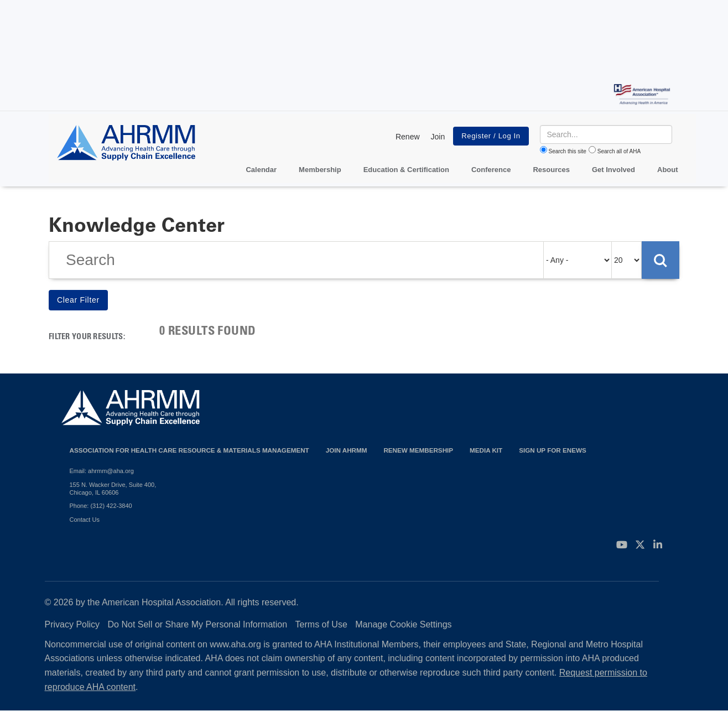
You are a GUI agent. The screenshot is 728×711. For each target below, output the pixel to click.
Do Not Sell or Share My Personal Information (198, 624)
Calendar (261, 170)
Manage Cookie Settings (403, 624)
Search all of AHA (619, 151)
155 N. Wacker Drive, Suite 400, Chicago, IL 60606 (113, 489)
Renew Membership (418, 450)
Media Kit (486, 450)
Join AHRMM (347, 450)
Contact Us (85, 520)
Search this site (568, 151)
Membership (320, 170)
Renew (408, 137)
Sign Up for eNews (553, 450)
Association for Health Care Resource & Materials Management (189, 450)
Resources (551, 170)
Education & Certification (406, 170)
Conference (491, 170)
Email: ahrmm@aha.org (102, 471)
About (668, 170)
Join (438, 137)
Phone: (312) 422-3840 (101, 506)
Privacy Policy (72, 624)
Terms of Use (321, 624)
